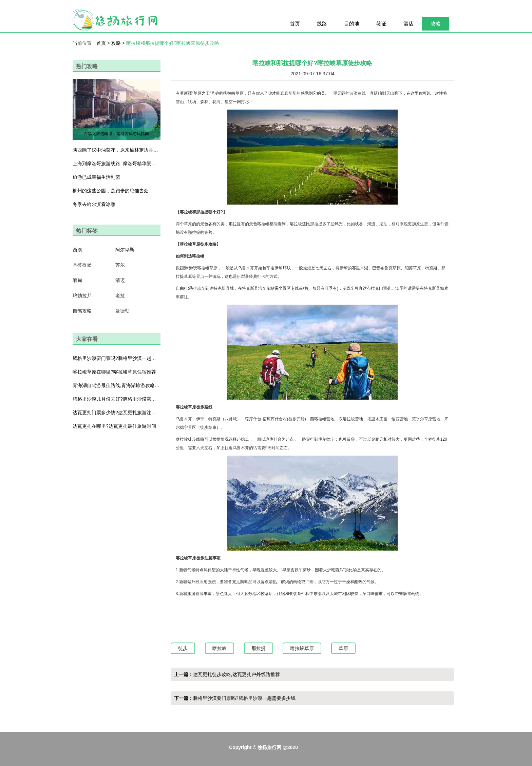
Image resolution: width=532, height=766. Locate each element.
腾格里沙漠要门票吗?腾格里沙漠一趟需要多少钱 (124, 358)
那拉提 (259, 648)
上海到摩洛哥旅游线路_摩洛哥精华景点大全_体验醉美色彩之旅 (139, 164)
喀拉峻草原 (302, 648)
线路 (322, 24)
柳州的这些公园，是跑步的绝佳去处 (111, 191)
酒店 (408, 24)
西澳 (77, 250)
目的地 (352, 24)
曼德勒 (122, 311)
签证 (381, 24)
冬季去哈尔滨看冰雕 (94, 204)
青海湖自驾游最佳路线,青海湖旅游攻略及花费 (121, 385)
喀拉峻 (220, 648)
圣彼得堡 (82, 265)
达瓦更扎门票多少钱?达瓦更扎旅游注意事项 (119, 413)
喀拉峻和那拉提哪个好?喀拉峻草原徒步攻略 (173, 43)
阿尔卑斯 (125, 250)
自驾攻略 (82, 311)
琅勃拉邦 (82, 295)
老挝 (120, 295)
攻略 (436, 24)
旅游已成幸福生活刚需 (96, 177)
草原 (343, 648)
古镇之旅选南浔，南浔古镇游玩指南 (116, 134)
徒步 (183, 648)
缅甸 (77, 280)
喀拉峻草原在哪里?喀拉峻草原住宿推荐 (114, 372)
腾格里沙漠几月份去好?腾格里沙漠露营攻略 (119, 399)
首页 (295, 24)
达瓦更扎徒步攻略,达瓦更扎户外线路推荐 (236, 674)
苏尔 (120, 265)
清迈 (120, 280)
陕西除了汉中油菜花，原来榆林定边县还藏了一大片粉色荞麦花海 (141, 150)
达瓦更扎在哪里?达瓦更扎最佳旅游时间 (114, 426)
